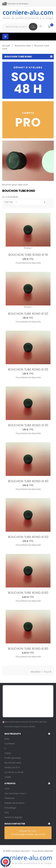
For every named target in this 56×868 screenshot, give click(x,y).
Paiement (10, 798)
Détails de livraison (14, 803)
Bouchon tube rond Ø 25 (28, 369)
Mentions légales (14, 817)
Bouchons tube (13, 763)
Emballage (10, 808)
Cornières (10, 744)
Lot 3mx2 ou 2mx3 (14, 772)
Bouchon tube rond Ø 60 (28, 592)
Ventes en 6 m (12, 767)
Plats (7, 739)
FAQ (7, 813)
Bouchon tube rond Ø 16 (28, 254)
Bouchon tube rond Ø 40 (28, 481)
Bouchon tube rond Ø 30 (28, 425)
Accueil (6, 46)
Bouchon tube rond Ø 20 (28, 313)
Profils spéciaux (13, 758)
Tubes (8, 753)
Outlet (8, 777)
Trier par (9, 202)
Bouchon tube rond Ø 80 (28, 648)
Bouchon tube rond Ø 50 (28, 537)
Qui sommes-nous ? (16, 793)
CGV (7, 789)
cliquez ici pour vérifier (24, 727)
